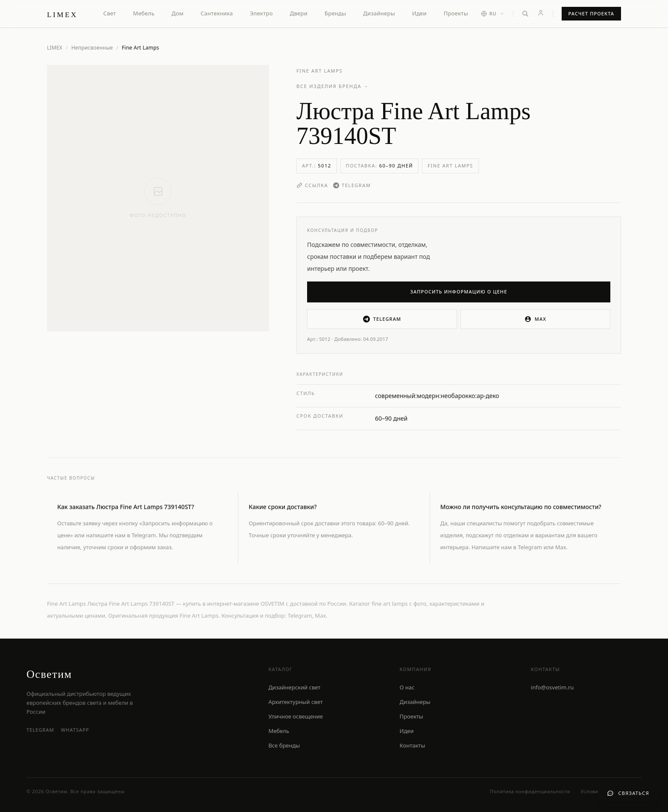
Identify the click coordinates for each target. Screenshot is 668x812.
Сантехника (217, 13)
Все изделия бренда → (333, 86)
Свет (110, 13)
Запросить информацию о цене (459, 292)
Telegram (352, 185)
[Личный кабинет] (541, 13)
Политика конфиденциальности (530, 791)
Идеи (419, 13)
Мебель (144, 13)
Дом (178, 13)
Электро (261, 13)
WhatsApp (75, 730)
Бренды (335, 13)
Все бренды (284, 745)
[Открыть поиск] (525, 14)
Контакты (413, 745)
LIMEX (55, 48)
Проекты (456, 13)
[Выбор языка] (493, 14)
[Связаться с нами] (628, 793)
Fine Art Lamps (319, 71)
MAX (535, 319)
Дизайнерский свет (294, 687)
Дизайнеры (379, 13)
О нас (407, 687)
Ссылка (312, 185)
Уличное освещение (296, 716)
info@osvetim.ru (552, 687)
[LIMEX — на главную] (62, 14)
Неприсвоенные (92, 48)
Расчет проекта (591, 13)
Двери (299, 13)
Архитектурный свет (295, 702)
